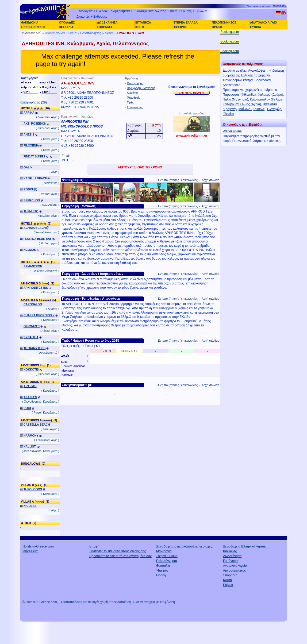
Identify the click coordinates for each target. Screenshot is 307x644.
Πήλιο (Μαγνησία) (235, 99)
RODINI (29, 189)
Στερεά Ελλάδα (167, 556)
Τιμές (130, 102)
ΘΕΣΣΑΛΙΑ (66, 27)
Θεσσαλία (163, 566)
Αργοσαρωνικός (234, 570)
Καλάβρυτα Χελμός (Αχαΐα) (242, 104)
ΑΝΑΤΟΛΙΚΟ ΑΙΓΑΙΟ (264, 22)
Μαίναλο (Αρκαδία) (252, 109)
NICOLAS (30, 506)
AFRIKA (29, 113)
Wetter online (232, 131)
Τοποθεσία (134, 98)
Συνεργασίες (135, 107)
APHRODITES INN (36, 288)
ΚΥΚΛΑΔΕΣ (67, 22)
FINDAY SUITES (34, 156)
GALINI (28, 167)
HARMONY (31, 435)
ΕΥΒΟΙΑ (256, 27)
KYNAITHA (31, 337)
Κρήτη (227, 580)
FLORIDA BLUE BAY (38, 239)
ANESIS (29, 134)
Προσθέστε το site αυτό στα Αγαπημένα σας (120, 556)
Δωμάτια (132, 93)
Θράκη (161, 575)
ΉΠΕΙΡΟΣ (180, 27)
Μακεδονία (164, 551)
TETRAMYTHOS (34, 348)
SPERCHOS (32, 200)
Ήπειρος (162, 570)
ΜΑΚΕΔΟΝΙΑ (29, 22)
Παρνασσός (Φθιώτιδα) (239, 95)
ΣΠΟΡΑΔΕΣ (105, 27)
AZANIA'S (30, 397)
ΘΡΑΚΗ (217, 27)
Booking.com (230, 32)
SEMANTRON (33, 266)
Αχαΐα (109, 33)
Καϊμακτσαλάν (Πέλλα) (266, 99)
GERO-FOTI (32, 326)
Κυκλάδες (230, 551)
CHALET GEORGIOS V (39, 315)
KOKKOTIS (31, 369)
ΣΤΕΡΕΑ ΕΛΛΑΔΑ (186, 22)
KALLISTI (30, 446)
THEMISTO (31, 211)
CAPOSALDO (33, 304)
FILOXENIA (31, 145)
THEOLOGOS (33, 489)
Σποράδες (230, 575)
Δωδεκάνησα (232, 556)
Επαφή (94, 546)
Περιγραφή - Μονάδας (141, 88)
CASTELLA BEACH (37, 425)
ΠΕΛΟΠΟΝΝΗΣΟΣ (224, 22)
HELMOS (30, 250)
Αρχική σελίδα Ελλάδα (61, 33)
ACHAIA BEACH (35, 228)
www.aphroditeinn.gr (192, 136)
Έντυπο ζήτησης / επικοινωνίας (178, 180)
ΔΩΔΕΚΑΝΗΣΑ (107, 22)
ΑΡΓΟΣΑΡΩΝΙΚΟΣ (33, 27)
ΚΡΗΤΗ (140, 27)
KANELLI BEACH (35, 178)
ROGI (27, 408)
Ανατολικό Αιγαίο (235, 566)
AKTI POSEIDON (35, 124)
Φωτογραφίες (136, 83)
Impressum (30, 551)
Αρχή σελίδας (210, 180)
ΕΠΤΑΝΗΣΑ (143, 22)
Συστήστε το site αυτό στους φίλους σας (118, 551)
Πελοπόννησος (91, 33)
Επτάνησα (230, 561)
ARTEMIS (30, 386)
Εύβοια (228, 585)
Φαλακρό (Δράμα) (270, 95)
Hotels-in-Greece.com (38, 546)
